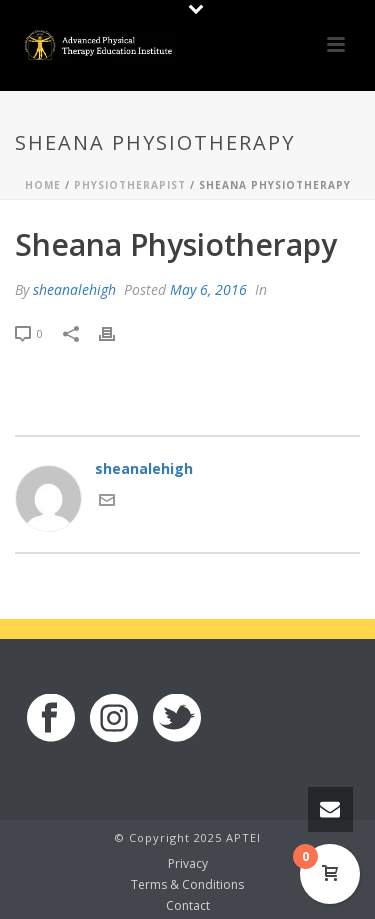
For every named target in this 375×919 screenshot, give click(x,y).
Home (43, 185)
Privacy (188, 864)
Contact (188, 906)
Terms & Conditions (187, 885)
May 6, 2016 (208, 289)
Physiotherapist (130, 185)
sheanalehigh (74, 289)
